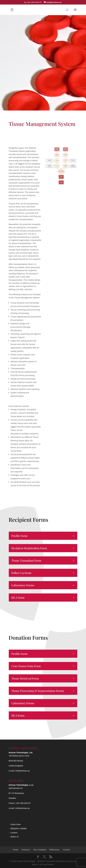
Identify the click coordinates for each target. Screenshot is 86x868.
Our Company (40, 850)
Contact (67, 850)
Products (26, 850)
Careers (14, 833)
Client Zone (16, 824)
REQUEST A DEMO (19, 828)
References (55, 850)
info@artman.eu (23, 771)
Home (16, 850)
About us (15, 837)
